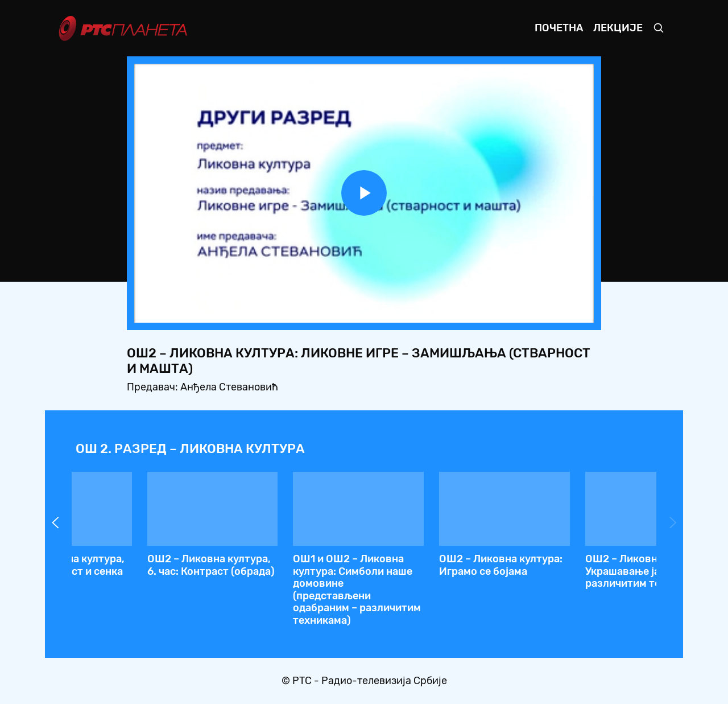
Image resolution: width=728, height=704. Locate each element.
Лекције (618, 28)
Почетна (559, 28)
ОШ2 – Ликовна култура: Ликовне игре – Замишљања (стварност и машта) (288, 577)
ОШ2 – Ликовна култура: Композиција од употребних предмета (141, 571)
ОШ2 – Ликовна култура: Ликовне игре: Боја (434, 565)
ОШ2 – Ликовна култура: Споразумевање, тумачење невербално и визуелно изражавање (579, 577)
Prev (55, 522)
